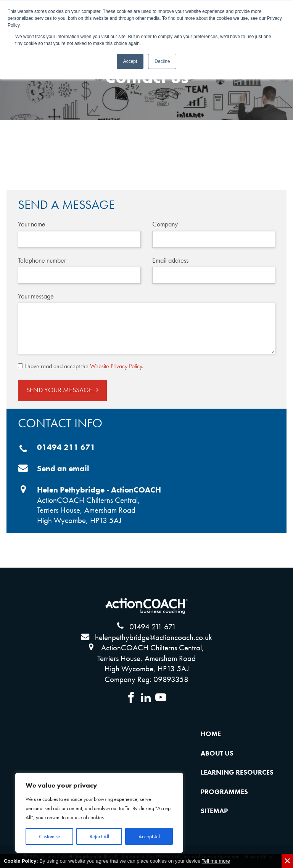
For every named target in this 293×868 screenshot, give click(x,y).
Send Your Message (59, 390)
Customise (50, 836)
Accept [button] (130, 61)
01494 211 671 (66, 447)
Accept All (149, 836)
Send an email (63, 468)
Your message (36, 296)
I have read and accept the (84, 366)
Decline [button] (162, 61)
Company (165, 224)
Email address (170, 260)
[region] (99, 813)
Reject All (99, 836)
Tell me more (216, 861)
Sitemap (214, 811)
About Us (217, 753)
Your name (32, 224)
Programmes (224, 792)
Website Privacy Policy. (117, 366)
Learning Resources (237, 772)
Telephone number (42, 260)
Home (211, 734)
